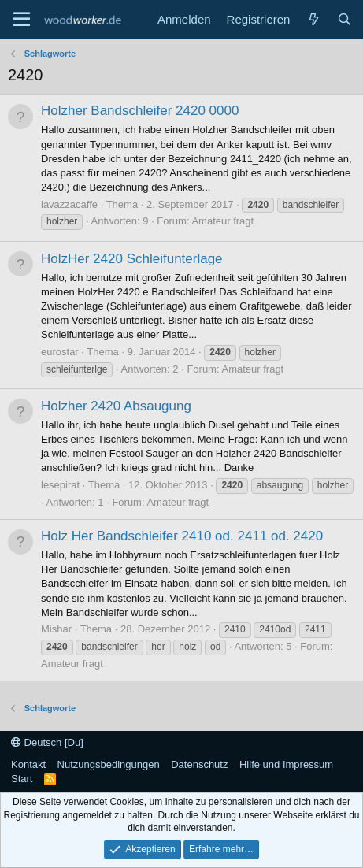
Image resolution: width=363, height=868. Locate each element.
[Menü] (22, 20)
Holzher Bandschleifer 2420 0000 (140, 111)
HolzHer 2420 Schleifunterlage (132, 259)
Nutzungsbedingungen (109, 764)
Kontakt (28, 764)
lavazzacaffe (69, 204)
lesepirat (60, 485)
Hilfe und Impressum (286, 764)
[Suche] (344, 19)
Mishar (56, 629)
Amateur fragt (222, 221)
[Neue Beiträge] (313, 19)
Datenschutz (199, 764)
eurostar (60, 352)
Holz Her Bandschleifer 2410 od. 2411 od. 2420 (182, 536)
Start (22, 779)
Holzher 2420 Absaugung (116, 406)
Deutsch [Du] (47, 742)
